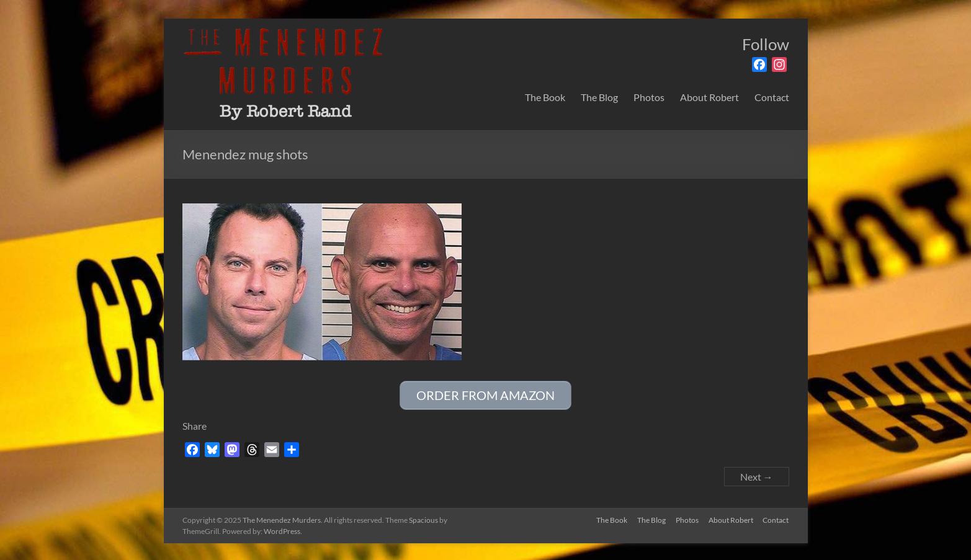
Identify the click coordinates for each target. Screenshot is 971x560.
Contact (772, 97)
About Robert (709, 97)
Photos (649, 97)
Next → (757, 475)
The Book (545, 97)
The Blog (599, 97)
